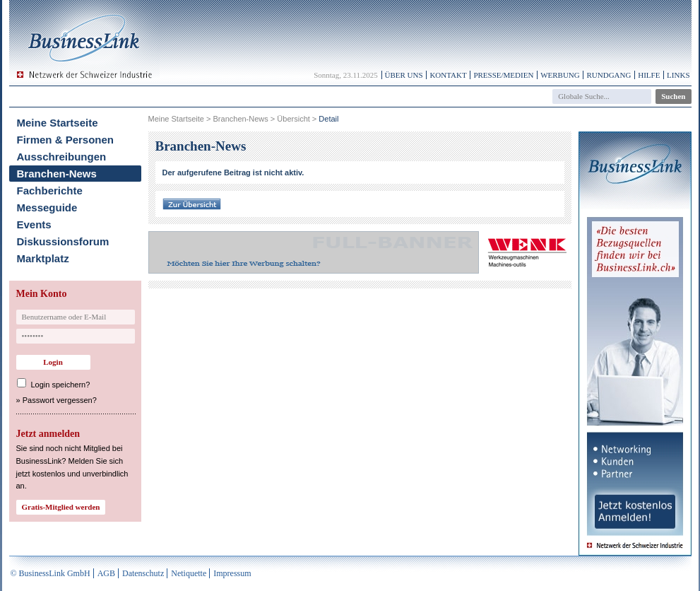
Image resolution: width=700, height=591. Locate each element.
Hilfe (649, 75)
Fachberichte (50, 191)
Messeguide (47, 207)
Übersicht (293, 119)
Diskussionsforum (63, 241)
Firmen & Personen (66, 140)
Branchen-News (57, 174)
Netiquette (189, 573)
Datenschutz (143, 573)
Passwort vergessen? (60, 400)
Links (678, 75)
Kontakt (448, 75)
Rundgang (609, 75)
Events (34, 224)
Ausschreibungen (62, 157)
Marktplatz (43, 258)
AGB (106, 573)
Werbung (560, 75)
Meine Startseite (58, 123)
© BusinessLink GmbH (51, 573)
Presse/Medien (503, 75)
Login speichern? (61, 385)
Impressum (232, 573)
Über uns (404, 75)
